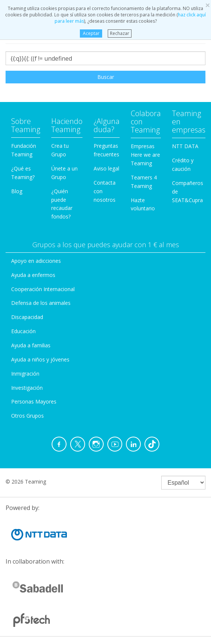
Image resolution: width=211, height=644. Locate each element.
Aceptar (91, 33)
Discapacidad (27, 317)
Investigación (27, 388)
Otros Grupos (27, 416)
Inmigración (25, 374)
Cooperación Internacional (43, 289)
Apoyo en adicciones (36, 261)
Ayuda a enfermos (33, 275)
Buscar (106, 77)
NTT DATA (185, 146)
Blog (17, 191)
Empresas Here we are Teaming (145, 155)
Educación (23, 331)
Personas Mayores (34, 401)
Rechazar (120, 33)
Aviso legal (106, 168)
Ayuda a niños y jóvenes (40, 359)
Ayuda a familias (31, 345)
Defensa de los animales (41, 303)
